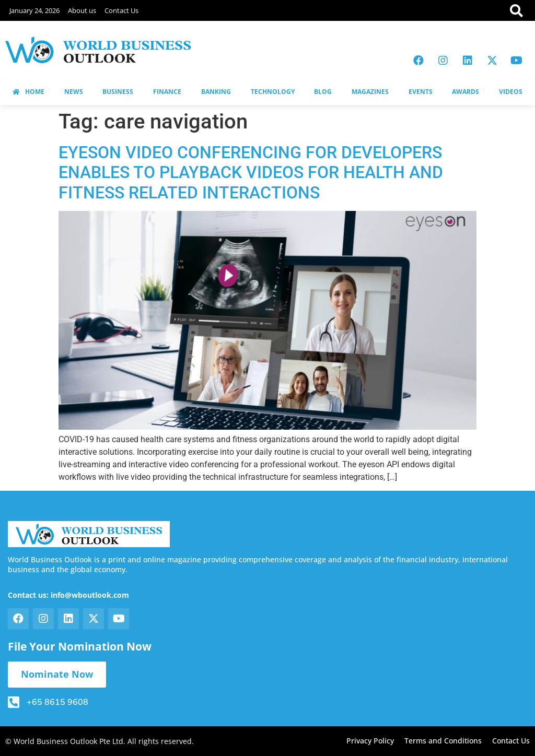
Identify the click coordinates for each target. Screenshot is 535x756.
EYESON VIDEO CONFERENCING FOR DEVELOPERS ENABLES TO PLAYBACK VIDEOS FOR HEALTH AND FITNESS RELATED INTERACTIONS (251, 173)
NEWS (74, 92)
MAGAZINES (370, 92)
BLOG (323, 92)
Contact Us (121, 10)
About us (82, 10)
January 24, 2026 (34, 10)
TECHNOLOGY (273, 92)
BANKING (216, 92)
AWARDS (466, 92)
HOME (28, 92)
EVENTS (421, 92)
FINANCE (167, 92)
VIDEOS (511, 92)
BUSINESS (118, 92)
